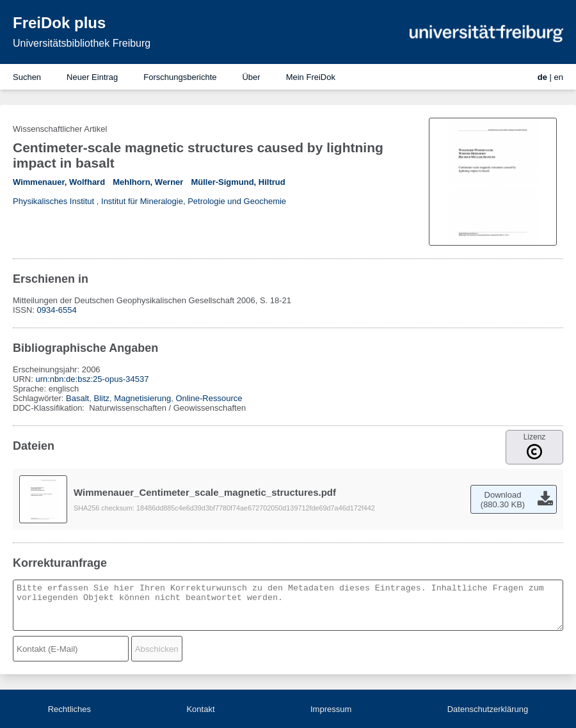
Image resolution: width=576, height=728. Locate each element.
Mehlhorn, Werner (148, 182)
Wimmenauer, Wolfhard (59, 182)
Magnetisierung (142, 398)
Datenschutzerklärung (488, 709)
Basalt (77, 398)
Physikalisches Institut (53, 201)
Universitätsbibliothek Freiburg (82, 43)
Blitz (101, 398)
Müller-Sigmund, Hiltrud (238, 182)
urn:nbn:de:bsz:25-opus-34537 (92, 379)
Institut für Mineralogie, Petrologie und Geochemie (194, 201)
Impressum (331, 709)
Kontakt (200, 709)
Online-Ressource (209, 398)
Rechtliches (69, 709)
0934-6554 (57, 310)
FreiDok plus (59, 23)
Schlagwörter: (39, 398)
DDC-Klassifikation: (50, 408)
